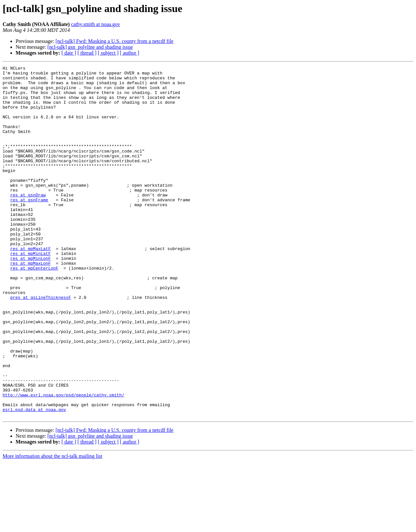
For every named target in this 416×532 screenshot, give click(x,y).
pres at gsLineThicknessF (40, 344)
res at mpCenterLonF (34, 309)
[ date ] (69, 53)
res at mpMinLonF (30, 297)
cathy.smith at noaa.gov (96, 24)
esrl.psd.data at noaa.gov (34, 479)
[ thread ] (87, 53)
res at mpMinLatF (30, 291)
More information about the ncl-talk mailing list (52, 526)
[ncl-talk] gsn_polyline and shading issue (90, 47)
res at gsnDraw (28, 221)
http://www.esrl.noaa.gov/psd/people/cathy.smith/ (63, 461)
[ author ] (130, 53)
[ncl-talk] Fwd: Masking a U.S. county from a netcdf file (115, 41)
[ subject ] (108, 53)
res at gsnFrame (29, 227)
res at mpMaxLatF (30, 286)
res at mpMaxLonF (30, 303)
